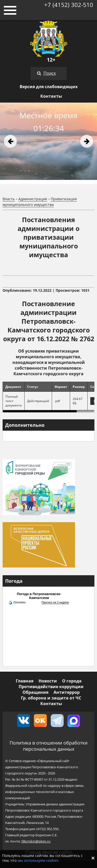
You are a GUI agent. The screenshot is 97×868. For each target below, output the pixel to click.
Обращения (35, 692)
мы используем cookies (38, 860)
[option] (48, 141)
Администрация (33, 199)
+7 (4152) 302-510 (69, 5)
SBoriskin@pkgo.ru (36, 841)
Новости (48, 681)
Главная (25, 681)
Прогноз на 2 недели (55, 602)
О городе (72, 681)
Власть (9, 199)
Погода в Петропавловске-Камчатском (39, 596)
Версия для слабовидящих (49, 87)
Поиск (50, 73)
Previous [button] (10, 141)
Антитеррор (67, 692)
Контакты (51, 96)
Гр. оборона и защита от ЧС (51, 698)
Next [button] (87, 141)
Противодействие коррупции (51, 687)
